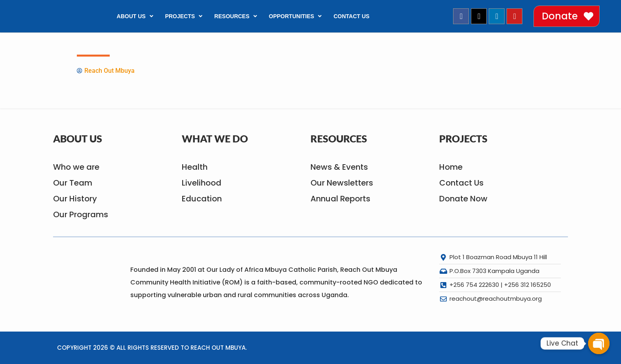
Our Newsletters (342, 183)
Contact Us (351, 16)
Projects (184, 16)
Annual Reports (340, 199)
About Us (135, 16)
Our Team (73, 183)
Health (195, 167)
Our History (75, 199)
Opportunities (295, 16)
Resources (236, 16)
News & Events (339, 167)
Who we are (76, 167)
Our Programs (81, 214)
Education (202, 199)
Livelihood (202, 183)
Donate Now (463, 199)
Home (451, 167)
